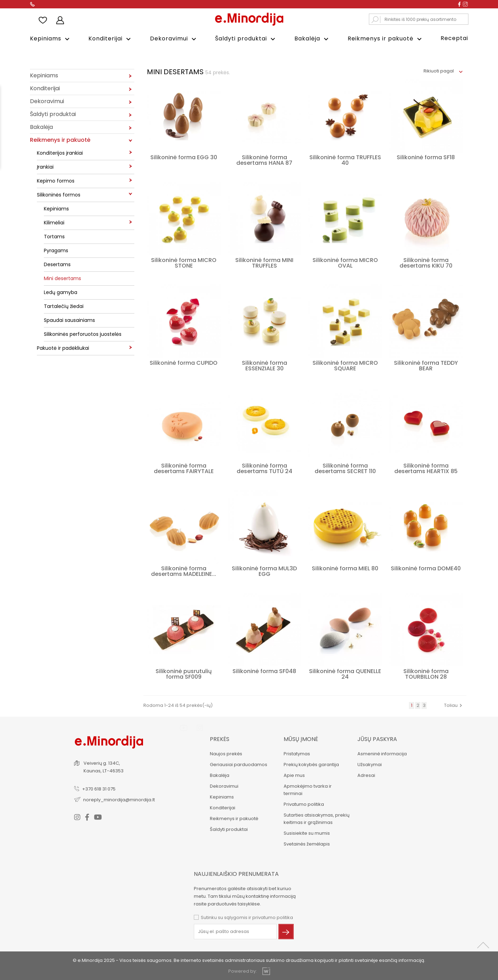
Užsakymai (369, 764)
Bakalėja (312, 39)
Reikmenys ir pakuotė (386, 39)
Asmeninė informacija (381, 753)
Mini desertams (62, 278)
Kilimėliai (54, 222)
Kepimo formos (56, 180)
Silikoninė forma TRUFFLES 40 (345, 159)
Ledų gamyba (61, 292)
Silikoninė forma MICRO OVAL (345, 262)
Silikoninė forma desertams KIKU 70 (426, 262)
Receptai (454, 38)
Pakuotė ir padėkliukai (63, 347)
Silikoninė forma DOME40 (426, 568)
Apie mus (294, 775)
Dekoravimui (174, 39)
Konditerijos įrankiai (60, 152)
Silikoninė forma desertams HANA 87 (264, 159)
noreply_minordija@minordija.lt (119, 799)
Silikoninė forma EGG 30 (184, 157)
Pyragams (56, 250)
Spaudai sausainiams (69, 319)
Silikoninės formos (59, 194)
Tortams (54, 236)
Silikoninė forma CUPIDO (184, 362)
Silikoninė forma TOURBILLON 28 (426, 673)
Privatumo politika (303, 804)
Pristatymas (296, 753)
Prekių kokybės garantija (311, 764)
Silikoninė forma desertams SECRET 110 (345, 468)
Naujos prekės (226, 753)
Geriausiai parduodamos (238, 764)
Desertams (57, 264)
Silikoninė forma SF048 (264, 670)
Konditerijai (110, 39)
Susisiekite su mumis (306, 832)
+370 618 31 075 (99, 788)
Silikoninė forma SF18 (426, 157)
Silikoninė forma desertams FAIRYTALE (184, 468)
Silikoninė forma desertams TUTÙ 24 (264, 468)
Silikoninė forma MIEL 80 (345, 568)
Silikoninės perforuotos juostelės (83, 333)
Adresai (366, 775)
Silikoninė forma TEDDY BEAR (426, 365)
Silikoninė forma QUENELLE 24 (345, 673)
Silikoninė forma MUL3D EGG (264, 570)
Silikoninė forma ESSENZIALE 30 (264, 365)
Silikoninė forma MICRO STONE (184, 262)
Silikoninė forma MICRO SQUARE (345, 365)
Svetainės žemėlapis (306, 843)
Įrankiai (45, 166)
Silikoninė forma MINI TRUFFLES (264, 262)
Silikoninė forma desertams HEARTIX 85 (426, 468)
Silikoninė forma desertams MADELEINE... (184, 570)
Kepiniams (51, 39)
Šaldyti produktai (246, 39)
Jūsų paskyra (377, 738)
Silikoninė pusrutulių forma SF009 (184, 673)
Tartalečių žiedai (64, 306)
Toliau (454, 705)
